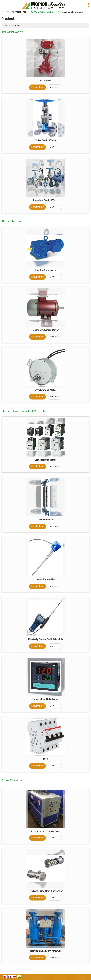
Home (6, 26)
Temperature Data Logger (45, 699)
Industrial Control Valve (46, 200)
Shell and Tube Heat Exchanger (46, 891)
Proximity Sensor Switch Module (46, 639)
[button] (44, 12)
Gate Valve (45, 81)
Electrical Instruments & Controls (23, 411)
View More (55, 87)
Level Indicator (46, 520)
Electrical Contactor (45, 460)
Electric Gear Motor (46, 270)
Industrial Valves (12, 32)
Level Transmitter (45, 580)
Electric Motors (12, 222)
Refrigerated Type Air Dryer (45, 831)
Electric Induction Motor (45, 330)
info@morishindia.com (72, 12)
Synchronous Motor (46, 390)
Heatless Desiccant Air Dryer (46, 951)
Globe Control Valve (45, 140)
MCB (45, 759)
